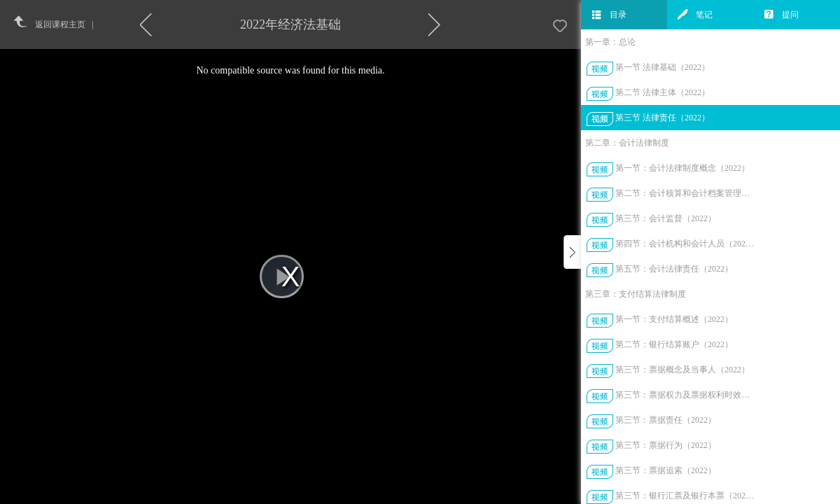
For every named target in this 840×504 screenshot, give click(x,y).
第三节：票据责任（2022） (666, 420)
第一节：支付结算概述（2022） (674, 319)
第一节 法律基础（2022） (663, 67)
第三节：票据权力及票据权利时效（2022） (685, 395)
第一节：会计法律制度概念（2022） (682, 168)
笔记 (695, 15)
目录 (609, 15)
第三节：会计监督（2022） (666, 218)
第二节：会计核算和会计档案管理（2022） (685, 193)
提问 (781, 15)
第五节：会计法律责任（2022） (674, 269)
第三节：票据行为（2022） (666, 445)
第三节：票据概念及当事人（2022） (682, 370)
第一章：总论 (610, 42)
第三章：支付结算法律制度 (636, 294)
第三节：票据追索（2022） (666, 470)
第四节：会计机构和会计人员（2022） (685, 244)
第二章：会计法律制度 (627, 143)
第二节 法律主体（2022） (663, 92)
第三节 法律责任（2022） (663, 118)
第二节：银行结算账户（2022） (674, 344)
